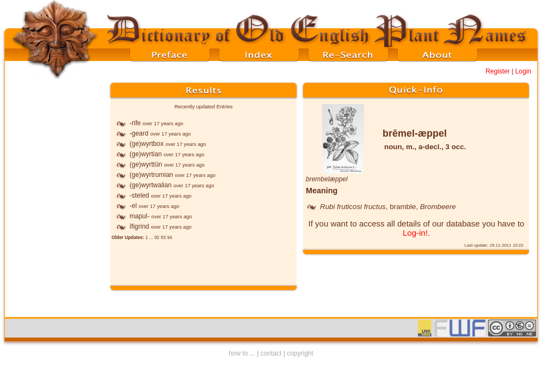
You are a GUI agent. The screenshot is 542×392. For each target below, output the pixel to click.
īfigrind (139, 226)
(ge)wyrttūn (146, 164)
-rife (135, 123)
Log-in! (415, 233)
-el (133, 206)
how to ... (242, 353)
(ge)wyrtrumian (151, 175)
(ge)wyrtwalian (150, 185)
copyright (300, 353)
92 (157, 237)
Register (498, 71)
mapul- (140, 216)
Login (523, 71)
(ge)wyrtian (146, 154)
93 (163, 237)
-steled (139, 195)
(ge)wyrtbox (147, 144)
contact (271, 353)
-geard (139, 133)
